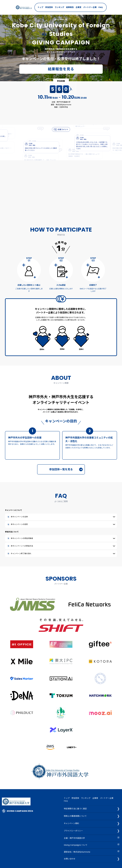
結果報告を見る (61, 69)
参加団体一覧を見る (66, 469)
